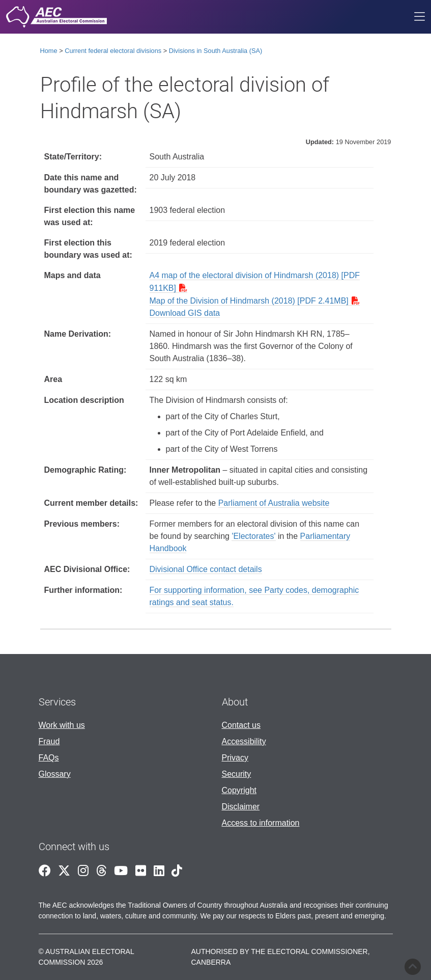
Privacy (235, 758)
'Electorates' (253, 536)
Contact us (241, 725)
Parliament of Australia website (274, 503)
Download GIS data (185, 313)
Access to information (261, 823)
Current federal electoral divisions (113, 51)
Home (49, 51)
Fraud (49, 741)
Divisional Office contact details (206, 569)
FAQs (49, 758)
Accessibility (244, 741)
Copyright (239, 790)
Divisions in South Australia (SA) (216, 51)
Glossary (55, 774)
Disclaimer (241, 807)
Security (237, 774)
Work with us (62, 725)
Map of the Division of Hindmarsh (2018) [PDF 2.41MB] (249, 301)
